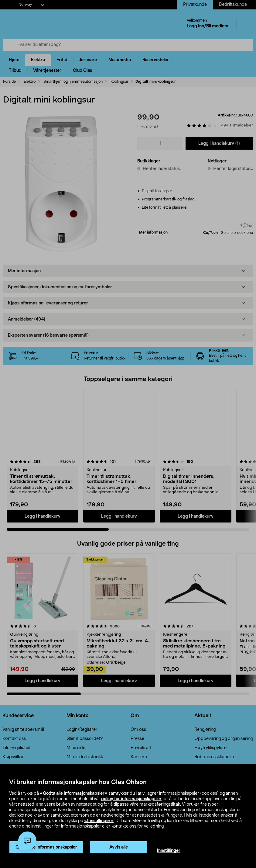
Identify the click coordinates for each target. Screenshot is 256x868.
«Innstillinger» (99, 821)
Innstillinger (169, 851)
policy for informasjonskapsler (131, 799)
